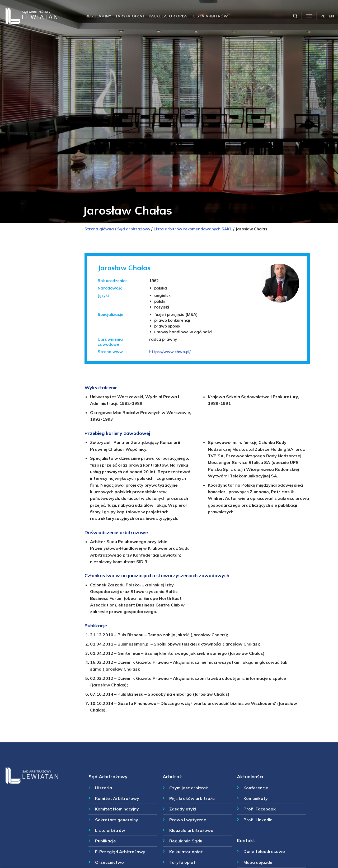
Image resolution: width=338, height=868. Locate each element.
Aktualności (250, 776)
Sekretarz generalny (117, 820)
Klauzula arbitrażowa (191, 830)
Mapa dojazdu (258, 862)
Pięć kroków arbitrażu (192, 798)
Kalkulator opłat (169, 16)
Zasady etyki (183, 809)
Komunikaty (256, 798)
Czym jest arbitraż (189, 788)
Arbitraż (172, 776)
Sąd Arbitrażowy (108, 776)
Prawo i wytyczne (188, 820)
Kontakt (246, 840)
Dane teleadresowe (264, 851)
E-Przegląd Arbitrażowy (120, 852)
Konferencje (256, 788)
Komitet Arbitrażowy (117, 798)
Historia (104, 788)
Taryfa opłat (130, 16)
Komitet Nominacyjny (117, 809)
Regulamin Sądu (186, 841)
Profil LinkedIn (258, 820)
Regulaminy (98, 16)
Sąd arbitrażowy (134, 229)
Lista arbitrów (211, 16)
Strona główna (99, 229)
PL (323, 16)
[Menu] (309, 16)
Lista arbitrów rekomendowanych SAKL (193, 229)
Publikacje (105, 841)
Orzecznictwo (109, 862)
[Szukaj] (295, 16)
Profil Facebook (260, 809)
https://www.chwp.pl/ (170, 352)
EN (331, 16)
